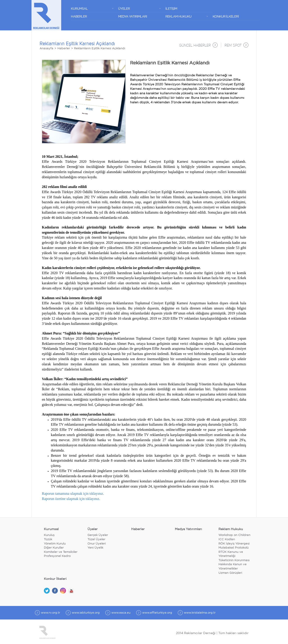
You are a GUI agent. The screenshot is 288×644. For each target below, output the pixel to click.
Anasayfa (46, 49)
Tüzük (48, 539)
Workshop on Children (234, 535)
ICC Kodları (227, 539)
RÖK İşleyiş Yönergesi (234, 544)
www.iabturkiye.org (86, 613)
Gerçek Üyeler (98, 535)
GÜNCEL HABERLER (195, 46)
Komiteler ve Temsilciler (61, 552)
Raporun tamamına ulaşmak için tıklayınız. (73, 494)
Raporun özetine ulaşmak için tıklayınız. (71, 499)
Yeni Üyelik (95, 548)
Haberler (64, 49)
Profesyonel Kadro (57, 556)
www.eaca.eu (121, 613)
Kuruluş (49, 535)
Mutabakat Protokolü (234, 548)
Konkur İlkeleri (55, 579)
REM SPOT (233, 46)
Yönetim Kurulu (55, 544)
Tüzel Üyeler (96, 539)
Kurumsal (51, 529)
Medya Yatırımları (188, 529)
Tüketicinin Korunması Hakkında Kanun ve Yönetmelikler (234, 565)
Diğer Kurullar (54, 548)
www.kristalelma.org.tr (200, 613)
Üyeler (93, 529)
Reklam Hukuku (231, 529)
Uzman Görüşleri (230, 573)
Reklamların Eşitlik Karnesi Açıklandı (100, 49)
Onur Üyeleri (97, 544)
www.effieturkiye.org (157, 613)
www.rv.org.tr (51, 613)
